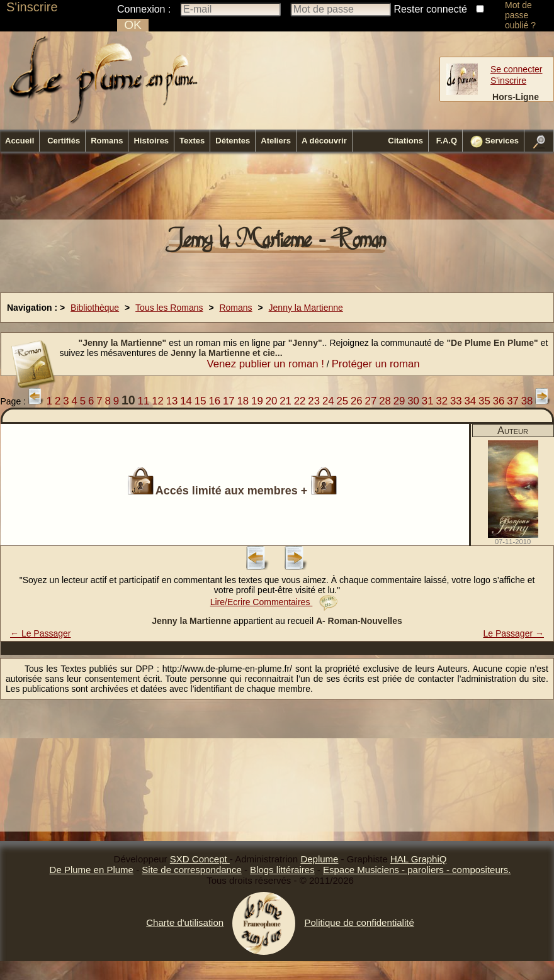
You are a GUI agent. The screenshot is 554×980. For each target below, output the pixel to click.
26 (357, 401)
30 (413, 401)
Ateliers (276, 141)
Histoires (151, 141)
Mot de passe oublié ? (520, 15)
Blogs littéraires (282, 870)
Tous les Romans (169, 308)
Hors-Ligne (516, 97)
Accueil (20, 141)
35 (484, 401)
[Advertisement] (277, 189)
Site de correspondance (191, 870)
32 (442, 401)
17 (229, 401)
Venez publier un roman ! (265, 364)
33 (456, 401)
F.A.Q (447, 141)
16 (214, 401)
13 (172, 401)
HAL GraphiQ (418, 859)
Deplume (319, 859)
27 (371, 401)
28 (385, 401)
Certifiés (64, 141)
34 (471, 401)
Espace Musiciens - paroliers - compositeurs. (417, 870)
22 (300, 401)
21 (285, 401)
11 (144, 401)
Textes (192, 141)
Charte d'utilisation (185, 922)
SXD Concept (200, 859)
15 (201, 401)
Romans (107, 141)
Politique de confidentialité (359, 922)
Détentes (233, 141)
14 (186, 401)
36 (499, 401)
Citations (405, 141)
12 (158, 401)
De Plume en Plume (92, 870)
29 (399, 401)
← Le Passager (41, 633)
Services (495, 142)
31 (428, 401)
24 (328, 401)
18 (243, 401)
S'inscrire (32, 7)
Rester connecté (431, 9)
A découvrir (324, 141)
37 (513, 401)
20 (272, 401)
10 (128, 400)
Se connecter (517, 69)
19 (257, 401)
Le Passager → (514, 633)
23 (314, 401)
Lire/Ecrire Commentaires (274, 602)
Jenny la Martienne (306, 308)
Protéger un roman (376, 364)
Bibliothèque (95, 308)
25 (342, 401)
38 (527, 401)
